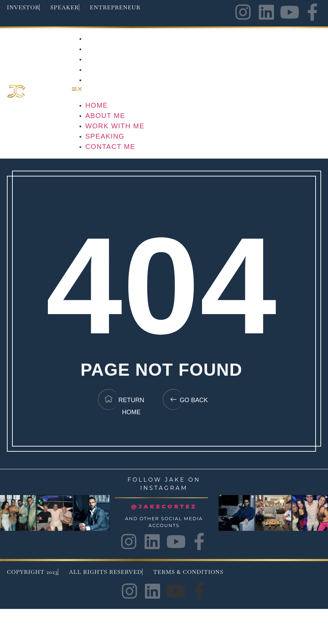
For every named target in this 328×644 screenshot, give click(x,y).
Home (97, 39)
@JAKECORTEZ (164, 507)
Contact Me (111, 80)
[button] (196, 89)
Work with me (115, 59)
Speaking (105, 69)
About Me (106, 49)
